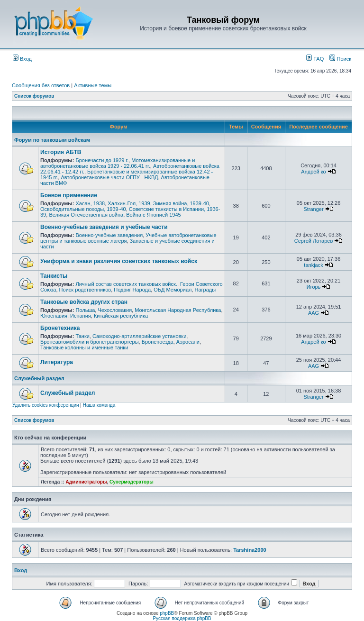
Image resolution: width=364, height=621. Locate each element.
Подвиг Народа (132, 290)
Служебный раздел (39, 378)
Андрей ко (313, 172)
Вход (22, 59)
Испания (81, 316)
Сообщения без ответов (41, 85)
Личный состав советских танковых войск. (126, 284)
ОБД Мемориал (173, 290)
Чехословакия (115, 310)
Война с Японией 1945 (153, 215)
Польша (85, 310)
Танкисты (54, 276)
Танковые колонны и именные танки (84, 347)
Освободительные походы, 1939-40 (83, 209)
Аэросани (188, 342)
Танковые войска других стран (84, 302)
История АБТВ (61, 152)
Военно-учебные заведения (109, 235)
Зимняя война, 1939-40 (181, 203)
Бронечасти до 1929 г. (102, 160)
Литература (57, 362)
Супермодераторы (132, 482)
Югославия (54, 316)
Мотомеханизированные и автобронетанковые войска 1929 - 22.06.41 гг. (118, 163)
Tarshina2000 (250, 550)
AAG (314, 313)
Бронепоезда (158, 342)
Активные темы (93, 85)
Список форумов (34, 96)
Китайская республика (121, 316)
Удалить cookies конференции (46, 405)
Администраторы (86, 482)
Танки (82, 336)
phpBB (167, 613)
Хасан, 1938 (90, 203)
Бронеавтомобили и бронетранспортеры (90, 342)
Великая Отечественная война (86, 215)
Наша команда (99, 405)
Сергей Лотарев (314, 241)
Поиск (340, 59)
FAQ (315, 59)
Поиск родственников (85, 290)
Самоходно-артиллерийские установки (139, 336)
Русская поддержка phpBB (182, 618)
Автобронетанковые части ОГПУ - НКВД (109, 177)
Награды (205, 290)
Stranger (313, 209)
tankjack (313, 265)
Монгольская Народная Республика (178, 310)
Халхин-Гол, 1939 (129, 203)
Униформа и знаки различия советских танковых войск (119, 261)
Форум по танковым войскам (52, 140)
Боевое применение (69, 195)
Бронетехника (60, 328)
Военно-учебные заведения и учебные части (104, 227)
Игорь (314, 287)
